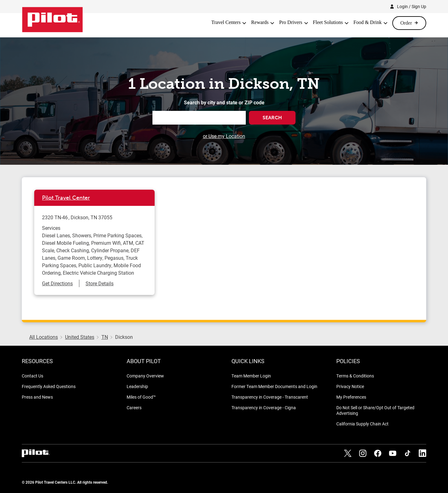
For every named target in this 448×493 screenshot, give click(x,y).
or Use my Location (224, 136)
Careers (134, 408)
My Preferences (351, 397)
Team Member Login (251, 376)
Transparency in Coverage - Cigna (264, 408)
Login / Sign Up (412, 6)
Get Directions (57, 283)
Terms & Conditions (355, 376)
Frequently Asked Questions (49, 386)
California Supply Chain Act (362, 424)
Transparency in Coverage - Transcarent (270, 397)
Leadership (137, 386)
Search (272, 118)
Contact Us (33, 376)
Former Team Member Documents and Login (274, 386)
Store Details (100, 283)
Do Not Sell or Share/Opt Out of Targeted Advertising (375, 410)
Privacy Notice (350, 386)
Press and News (37, 397)
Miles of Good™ (141, 397)
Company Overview (145, 376)
